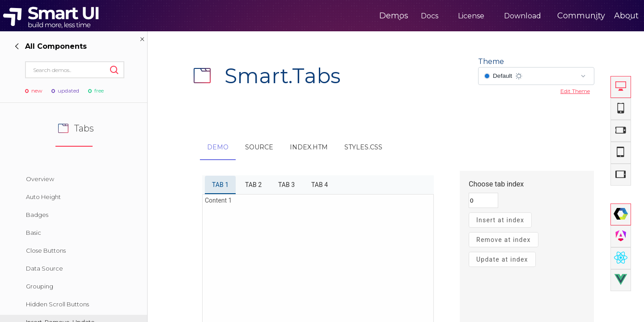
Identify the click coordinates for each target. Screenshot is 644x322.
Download (485, 16)
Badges (37, 215)
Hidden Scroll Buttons (57, 304)
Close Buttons (46, 250)
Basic (34, 233)
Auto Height (43, 197)
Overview (40, 179)
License (434, 16)
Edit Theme (575, 91)
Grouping (40, 286)
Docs (392, 16)
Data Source (44, 268)
